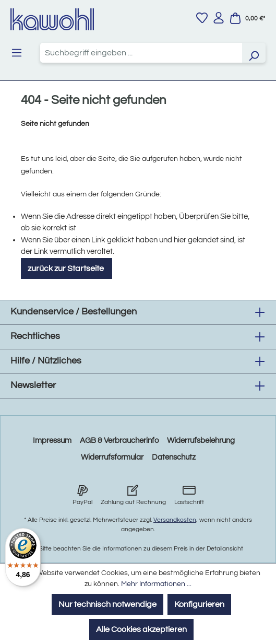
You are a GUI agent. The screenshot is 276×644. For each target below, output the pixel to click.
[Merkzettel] (202, 18)
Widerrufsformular (112, 457)
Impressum (52, 441)
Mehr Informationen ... (156, 584)
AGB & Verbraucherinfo (119, 441)
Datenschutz (174, 457)
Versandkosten (175, 520)
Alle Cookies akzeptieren (141, 629)
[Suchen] (254, 53)
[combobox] (141, 53)
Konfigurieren (199, 604)
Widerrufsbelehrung (201, 441)
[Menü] (17, 53)
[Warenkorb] (247, 18)
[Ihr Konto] (219, 18)
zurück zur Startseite (67, 268)
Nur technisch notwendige (107, 604)
